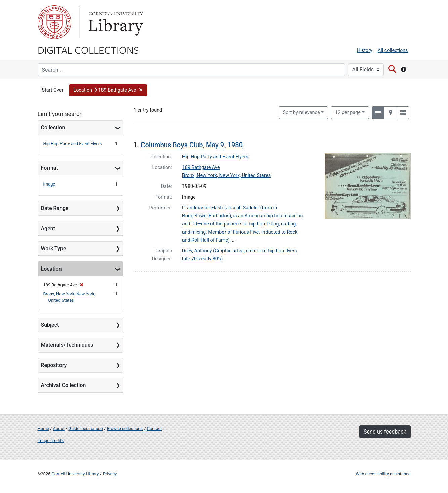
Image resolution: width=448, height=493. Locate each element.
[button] (108, 90)
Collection (53, 128)
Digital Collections (88, 50)
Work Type (54, 249)
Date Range (55, 208)
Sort (301, 112)
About (59, 429)
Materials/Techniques (67, 345)
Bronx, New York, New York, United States (227, 176)
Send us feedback (385, 432)
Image (49, 184)
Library (115, 22)
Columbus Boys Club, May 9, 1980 (192, 145)
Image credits (51, 440)
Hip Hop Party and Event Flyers (73, 144)
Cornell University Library (75, 474)
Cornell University (54, 22)
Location (51, 269)
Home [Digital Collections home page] (43, 429)
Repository (54, 365)
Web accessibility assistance (383, 474)
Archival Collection (64, 385)
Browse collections (125, 429)
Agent (48, 228)
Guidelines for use (85, 429)
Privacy (110, 474)
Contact (154, 429)
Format (50, 168)
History (365, 51)
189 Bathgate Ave (201, 168)
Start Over (53, 90)
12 (348, 112)
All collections (393, 51)
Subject (50, 325)
